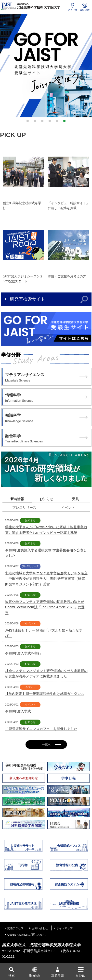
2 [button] (35, 121)
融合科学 (46, 439)
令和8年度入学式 (18, 711)
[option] (46, 66)
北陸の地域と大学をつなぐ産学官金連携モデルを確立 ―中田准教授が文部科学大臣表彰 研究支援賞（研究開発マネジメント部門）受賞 (46, 579)
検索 (12, 975)
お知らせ (46, 499)
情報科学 (46, 398)
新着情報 (17, 499)
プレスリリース (24, 508)
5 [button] (57, 121)
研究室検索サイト (27, 299)
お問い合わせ (40, 928)
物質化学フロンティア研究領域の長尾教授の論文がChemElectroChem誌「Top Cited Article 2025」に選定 (45, 607)
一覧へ (51, 744)
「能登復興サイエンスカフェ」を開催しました (41, 729)
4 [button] (50, 121)
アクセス (72, 10)
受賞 (76, 499)
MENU (80, 976)
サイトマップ (65, 928)
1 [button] (28, 121)
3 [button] (42, 121)
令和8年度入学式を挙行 (23, 653)
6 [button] (65, 121)
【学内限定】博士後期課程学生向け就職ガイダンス (45, 694)
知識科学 (46, 418)
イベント (68, 508)
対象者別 (58, 975)
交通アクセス (15, 928)
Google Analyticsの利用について (27, 935)
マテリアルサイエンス (46, 378)
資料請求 (85, 10)
